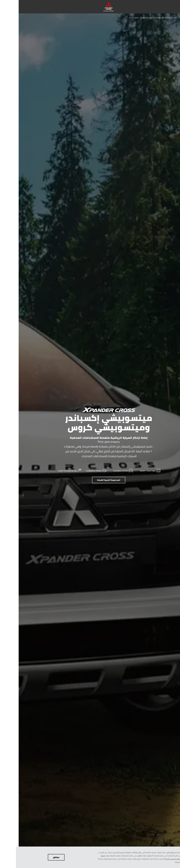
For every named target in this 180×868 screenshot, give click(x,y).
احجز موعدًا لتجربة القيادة (90, 480)
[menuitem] (150, 7)
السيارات (166, 18)
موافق (38, 857)
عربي (176, 18)
